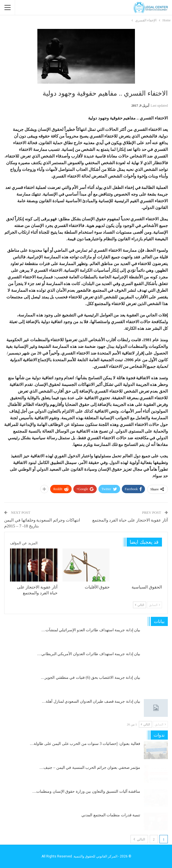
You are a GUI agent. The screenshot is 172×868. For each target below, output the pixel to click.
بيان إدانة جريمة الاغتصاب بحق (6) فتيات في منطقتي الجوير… (90, 678)
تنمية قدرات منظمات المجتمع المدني (111, 815)
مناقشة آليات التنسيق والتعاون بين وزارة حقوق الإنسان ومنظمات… (86, 791)
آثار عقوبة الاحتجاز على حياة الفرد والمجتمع (130, 520)
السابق (154, 605)
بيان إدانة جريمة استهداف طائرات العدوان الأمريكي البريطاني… (89, 654)
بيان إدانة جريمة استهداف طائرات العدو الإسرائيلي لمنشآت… (91, 630)
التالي (140, 605)
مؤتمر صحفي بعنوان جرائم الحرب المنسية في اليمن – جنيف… (90, 768)
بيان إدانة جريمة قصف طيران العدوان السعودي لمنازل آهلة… (91, 701)
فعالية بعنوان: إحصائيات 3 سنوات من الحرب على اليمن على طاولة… (85, 744)
